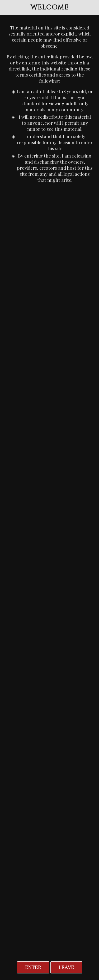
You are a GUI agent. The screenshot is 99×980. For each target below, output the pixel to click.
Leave (66, 967)
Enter (33, 967)
